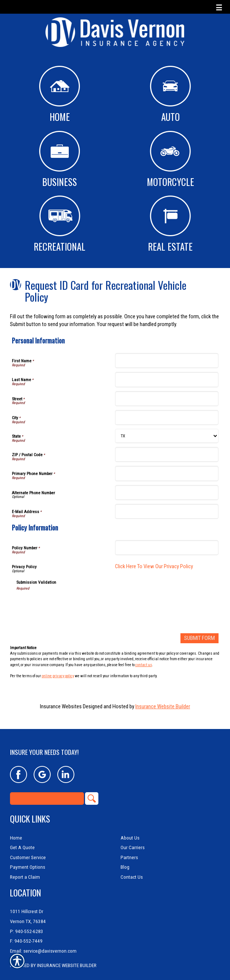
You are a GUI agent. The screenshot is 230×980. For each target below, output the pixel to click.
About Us (130, 830)
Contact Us (132, 870)
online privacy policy (58, 676)
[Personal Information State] (167, 436)
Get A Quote (22, 840)
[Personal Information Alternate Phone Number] (167, 493)
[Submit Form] (199, 638)
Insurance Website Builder (163, 706)
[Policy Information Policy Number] (167, 548)
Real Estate (170, 224)
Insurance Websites (61, 706)
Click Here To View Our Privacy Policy (154, 566)
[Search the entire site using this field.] (47, 791)
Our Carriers (133, 840)
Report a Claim (25, 870)
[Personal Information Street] (167, 399)
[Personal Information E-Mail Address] (167, 511)
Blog (125, 860)
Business (60, 160)
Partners (129, 850)
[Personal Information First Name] (167, 361)
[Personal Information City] (167, 418)
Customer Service (28, 850)
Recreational (60, 224)
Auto (170, 95)
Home (60, 95)
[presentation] (72, 606)
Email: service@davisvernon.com (43, 944)
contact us (144, 665)
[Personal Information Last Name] (167, 379)
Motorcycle (170, 160)
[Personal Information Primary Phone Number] (167, 473)
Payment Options (28, 860)
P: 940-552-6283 (27, 924)
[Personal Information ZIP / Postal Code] (167, 455)
